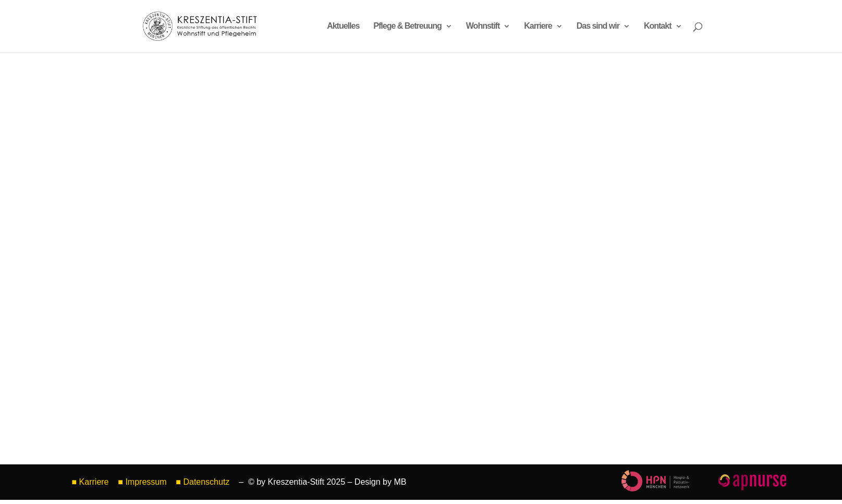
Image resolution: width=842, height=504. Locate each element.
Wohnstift (483, 26)
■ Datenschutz (204, 482)
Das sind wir (598, 26)
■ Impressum (142, 482)
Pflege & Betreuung (407, 26)
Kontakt (658, 26)
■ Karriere (90, 482)
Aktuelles (343, 26)
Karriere (538, 26)
